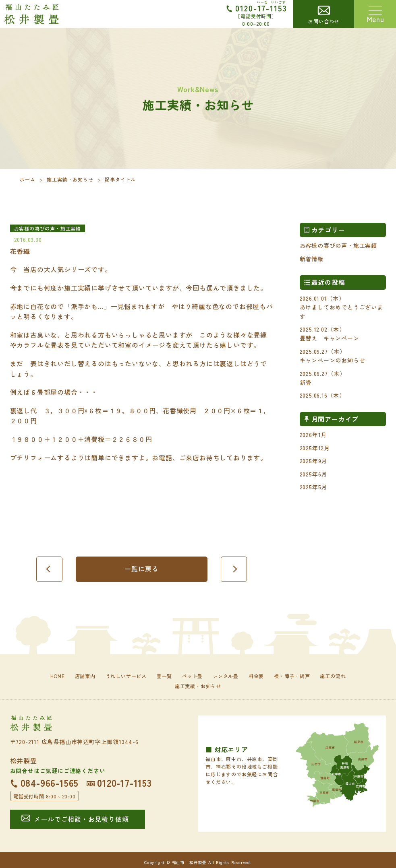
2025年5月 (314, 487)
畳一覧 (164, 676)
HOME (58, 676)
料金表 (256, 676)
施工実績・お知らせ (70, 179)
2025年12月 (315, 448)
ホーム (27, 179)
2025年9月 (314, 461)
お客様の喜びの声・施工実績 (338, 245)
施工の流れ (333, 676)
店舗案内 (85, 676)
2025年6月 (314, 474)
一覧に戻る (141, 569)
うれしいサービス (126, 676)
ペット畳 (192, 676)
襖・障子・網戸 (292, 676)
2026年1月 (313, 435)
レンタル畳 (226, 676)
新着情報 (312, 259)
